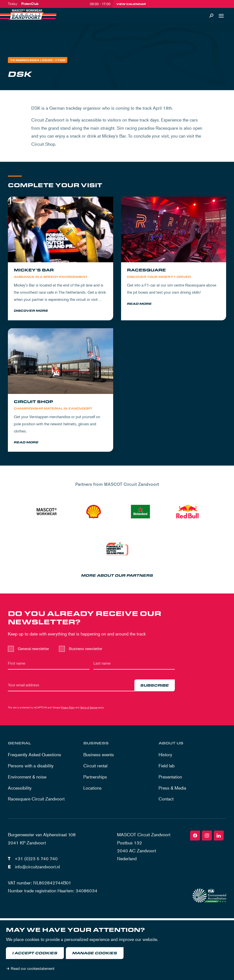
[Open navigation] (221, 16)
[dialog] (117, 950)
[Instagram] (207, 836)
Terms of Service (89, 708)
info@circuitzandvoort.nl (37, 867)
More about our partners (117, 576)
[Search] (211, 16)
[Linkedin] (219, 836)
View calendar (131, 4)
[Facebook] (195, 836)
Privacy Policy (68, 708)
